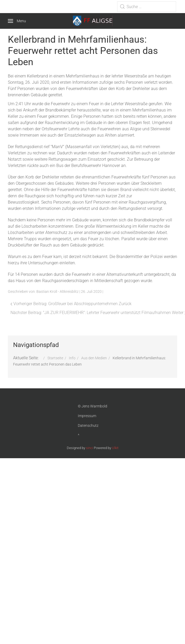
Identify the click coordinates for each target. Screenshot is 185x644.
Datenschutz (88, 425)
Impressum (87, 416)
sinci (89, 448)
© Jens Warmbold (92, 406)
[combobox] (147, 7)
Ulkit (115, 448)
